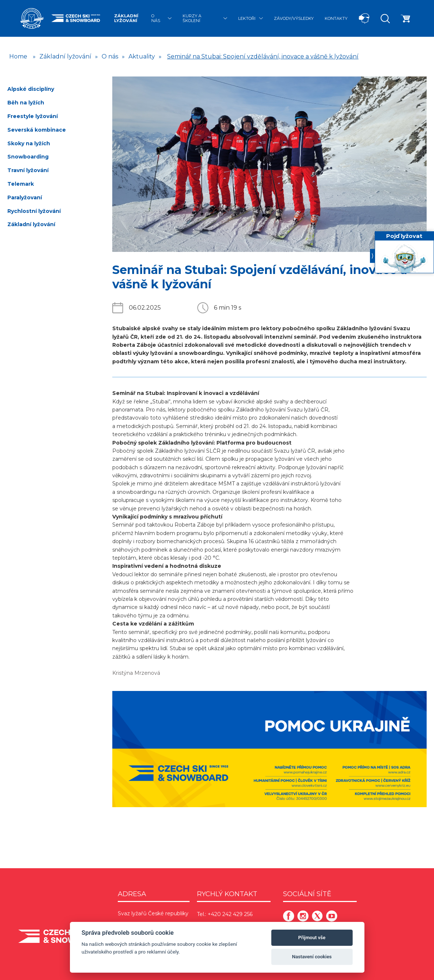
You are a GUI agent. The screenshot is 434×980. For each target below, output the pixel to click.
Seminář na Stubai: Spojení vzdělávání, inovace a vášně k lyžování (263, 56)
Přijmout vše (312, 938)
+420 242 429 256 (230, 914)
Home (18, 56)
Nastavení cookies (312, 957)
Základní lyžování (126, 18)
